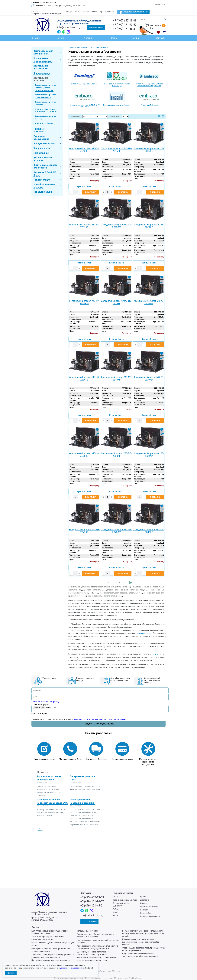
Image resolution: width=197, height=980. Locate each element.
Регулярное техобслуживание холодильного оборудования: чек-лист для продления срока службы (143, 933)
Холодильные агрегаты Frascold (117, 105)
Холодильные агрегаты (41, 79)
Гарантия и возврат (107, 12)
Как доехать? (160, 4)
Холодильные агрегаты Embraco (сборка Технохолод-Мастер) (45, 88)
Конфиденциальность (150, 916)
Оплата (94, 12)
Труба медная (41, 153)
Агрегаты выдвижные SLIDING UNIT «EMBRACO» (85, 106)
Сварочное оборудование (41, 138)
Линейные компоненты (40, 130)
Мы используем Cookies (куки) (128, 978)
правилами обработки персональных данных (89, 719)
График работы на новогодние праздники (83, 801)
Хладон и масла (42, 148)
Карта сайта (146, 913)
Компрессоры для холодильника (43, 52)
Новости (35, 12)
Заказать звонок (96, 28)
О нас (115, 897)
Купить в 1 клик (84, 187)
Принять (11, 973)
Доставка (85, 12)
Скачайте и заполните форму (45, 702)
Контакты (161, 38)
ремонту (159, 654)
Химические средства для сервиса (45, 166)
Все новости (40, 829)
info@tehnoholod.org (69, 27)
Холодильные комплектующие (43, 60)
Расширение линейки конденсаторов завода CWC (52, 801)
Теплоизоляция (42, 180)
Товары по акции (43, 192)
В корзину (90, 192)
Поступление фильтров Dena (83, 778)
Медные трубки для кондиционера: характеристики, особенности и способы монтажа (140, 942)
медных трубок (145, 633)
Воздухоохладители (44, 144)
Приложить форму (40, 704)
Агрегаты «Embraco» (44, 123)
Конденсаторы (42, 73)
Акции (136, 38)
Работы (116, 909)
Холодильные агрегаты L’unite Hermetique (117, 85)
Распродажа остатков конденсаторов (46, 14)
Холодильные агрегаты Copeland (85, 84)
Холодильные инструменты (41, 67)
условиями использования (71, 968)
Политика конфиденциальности (69, 978)
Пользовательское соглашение (99, 978)
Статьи (77, 12)
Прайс (114, 38)
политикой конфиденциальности (116, 719)
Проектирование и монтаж (125, 900)
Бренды (69, 12)
